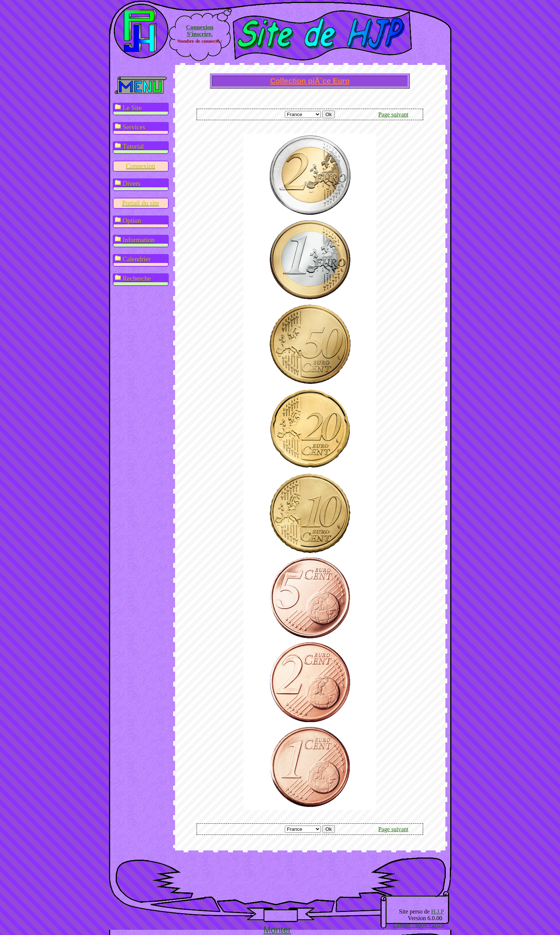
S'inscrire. (200, 34)
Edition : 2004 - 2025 (419, 925)
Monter (277, 930)
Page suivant (393, 114)
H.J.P (437, 911)
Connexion (200, 27)
